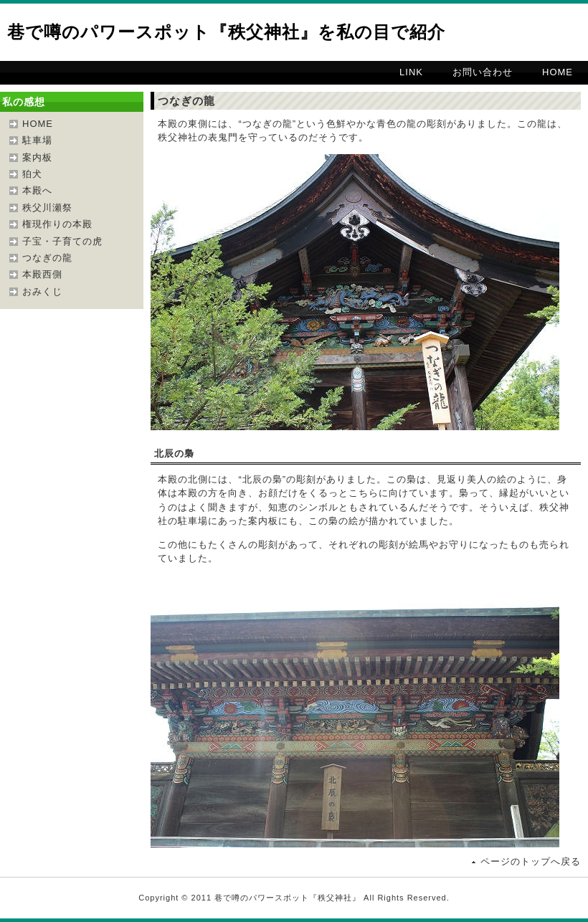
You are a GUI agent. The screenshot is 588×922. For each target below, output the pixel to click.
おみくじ (42, 291)
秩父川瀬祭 (47, 208)
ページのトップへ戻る (531, 861)
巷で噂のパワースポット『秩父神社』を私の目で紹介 (226, 32)
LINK (411, 72)
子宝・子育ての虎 (62, 241)
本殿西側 (42, 274)
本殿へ (37, 190)
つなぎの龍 (47, 258)
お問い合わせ (483, 72)
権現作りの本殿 (57, 224)
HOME (558, 72)
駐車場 (37, 140)
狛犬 (32, 174)
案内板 (37, 157)
